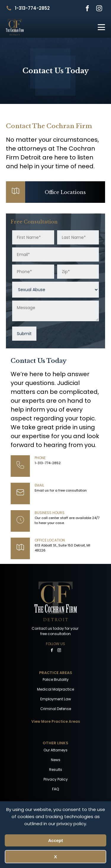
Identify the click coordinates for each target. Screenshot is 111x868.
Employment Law (56, 699)
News (56, 760)
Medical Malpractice (55, 689)
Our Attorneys (55, 750)
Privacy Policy (56, 779)
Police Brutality (56, 679)
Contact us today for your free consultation (55, 631)
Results (56, 770)
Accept (55, 840)
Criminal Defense (56, 709)
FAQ (55, 789)
